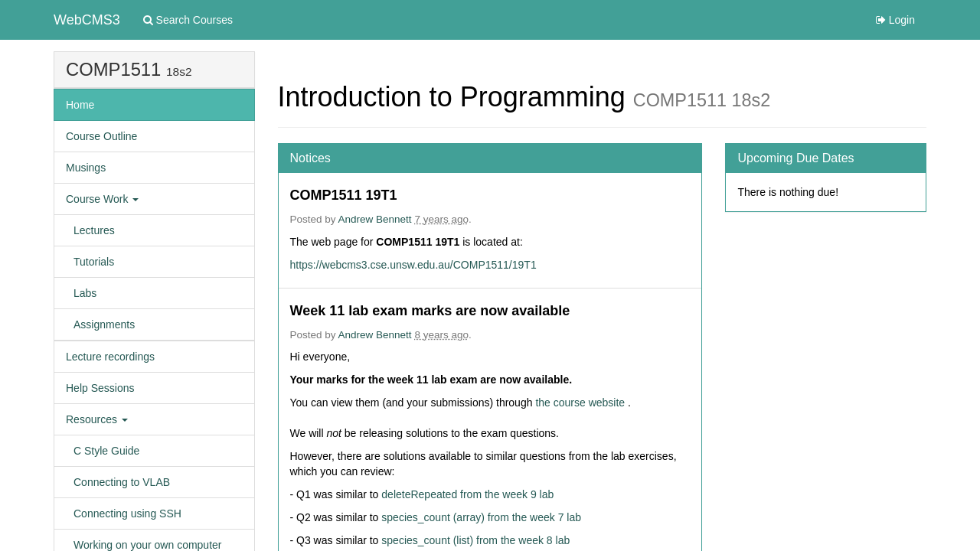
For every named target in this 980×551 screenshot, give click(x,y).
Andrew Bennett (375, 219)
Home (80, 105)
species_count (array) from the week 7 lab (481, 517)
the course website (581, 403)
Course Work (102, 199)
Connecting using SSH (127, 514)
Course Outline (101, 136)
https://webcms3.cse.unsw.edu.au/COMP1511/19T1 (413, 265)
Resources (97, 419)
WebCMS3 (87, 20)
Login (895, 20)
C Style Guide (106, 451)
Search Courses (188, 20)
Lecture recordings (110, 357)
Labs (85, 293)
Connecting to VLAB (122, 482)
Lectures (94, 230)
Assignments (104, 324)
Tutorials (94, 262)
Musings (86, 168)
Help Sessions (100, 388)
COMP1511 (113, 69)
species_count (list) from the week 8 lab (475, 540)
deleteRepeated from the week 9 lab (467, 494)
